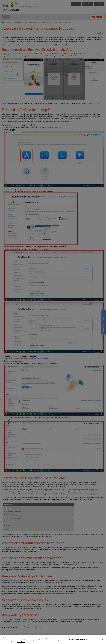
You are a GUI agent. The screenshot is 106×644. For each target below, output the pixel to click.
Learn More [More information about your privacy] (21, 642)
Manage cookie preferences (79, 639)
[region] (53, 639)
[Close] (103, 639)
